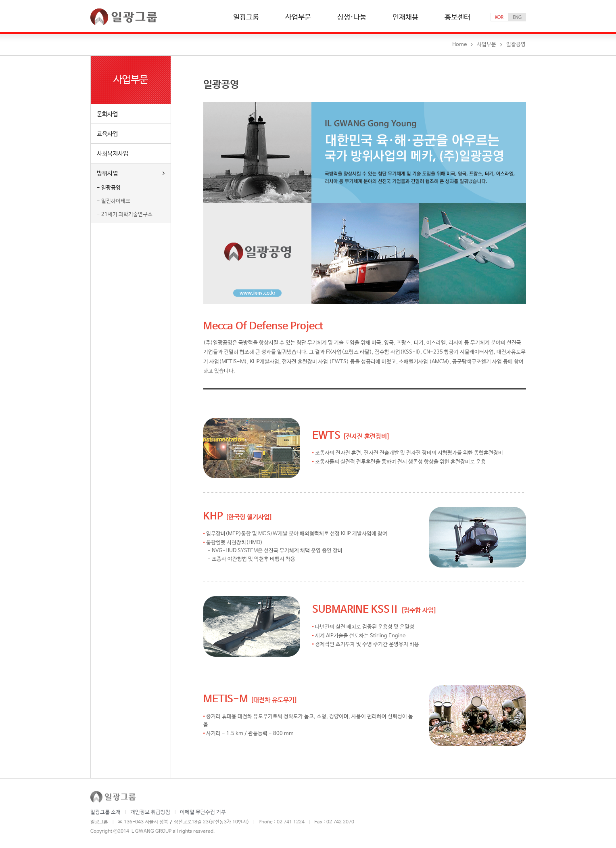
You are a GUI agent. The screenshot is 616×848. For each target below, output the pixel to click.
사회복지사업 (113, 154)
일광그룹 (246, 18)
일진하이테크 (116, 201)
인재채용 (405, 18)
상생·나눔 (352, 18)
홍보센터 (457, 18)
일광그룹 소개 (105, 812)
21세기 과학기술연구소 (127, 215)
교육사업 (107, 134)
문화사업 (107, 114)
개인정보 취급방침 (150, 812)
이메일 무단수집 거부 (203, 812)
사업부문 (298, 18)
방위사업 (131, 173)
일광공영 (111, 188)
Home (459, 45)
